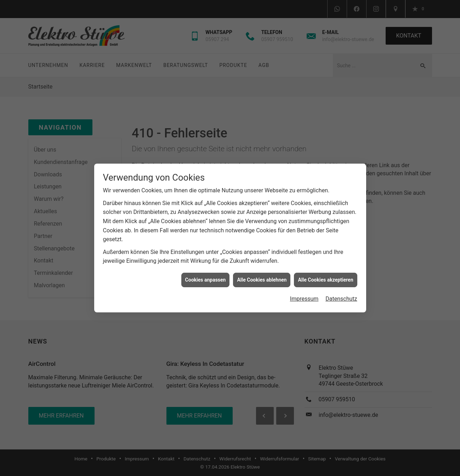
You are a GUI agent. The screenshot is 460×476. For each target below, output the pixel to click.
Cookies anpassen (206, 280)
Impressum (304, 299)
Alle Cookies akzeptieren (325, 280)
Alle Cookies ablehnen (262, 280)
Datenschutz (341, 299)
